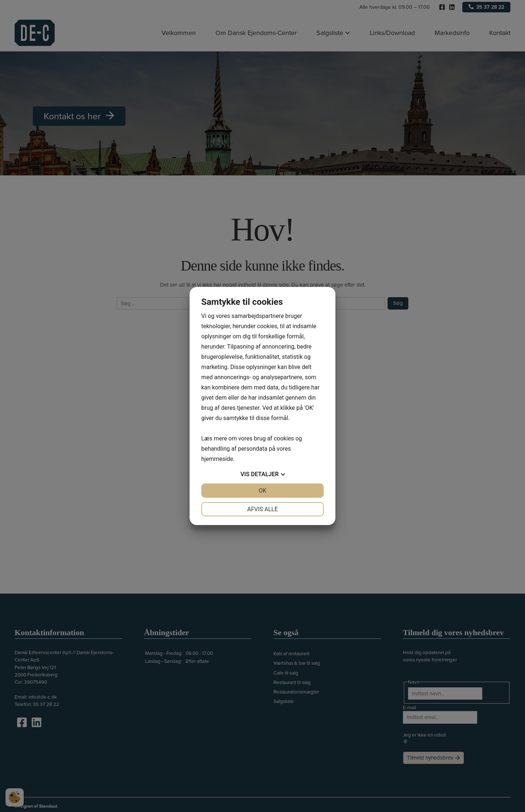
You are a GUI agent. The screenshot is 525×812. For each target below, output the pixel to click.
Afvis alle (262, 509)
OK (262, 491)
